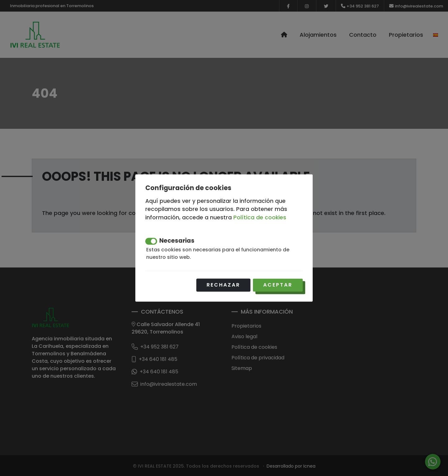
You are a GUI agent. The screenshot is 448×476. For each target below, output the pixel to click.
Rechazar (223, 285)
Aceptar (278, 285)
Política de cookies (260, 217)
